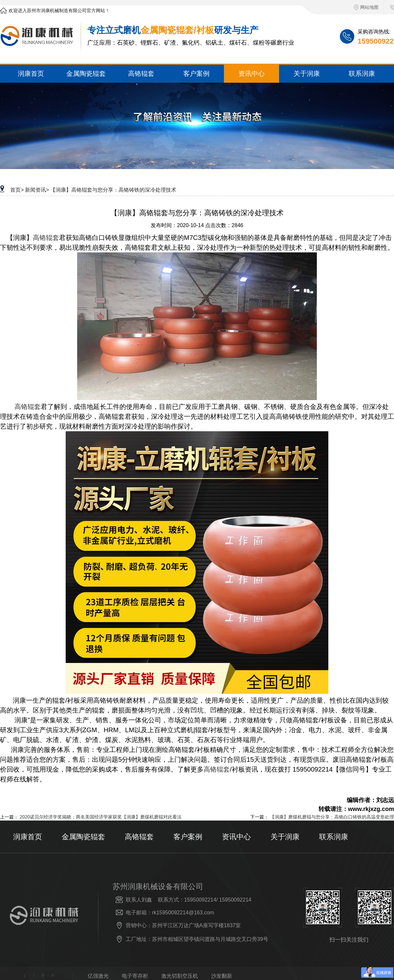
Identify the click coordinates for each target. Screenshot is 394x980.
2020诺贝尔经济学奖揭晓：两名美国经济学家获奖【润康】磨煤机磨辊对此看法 (101, 817)
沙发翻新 (222, 976)
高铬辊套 (46, 238)
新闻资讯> (37, 190)
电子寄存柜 (135, 976)
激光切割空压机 (180, 976)
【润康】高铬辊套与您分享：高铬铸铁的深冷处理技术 (113, 190)
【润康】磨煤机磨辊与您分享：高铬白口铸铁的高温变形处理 (332, 817)
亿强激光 (98, 976)
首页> (17, 190)
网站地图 (366, 7)
